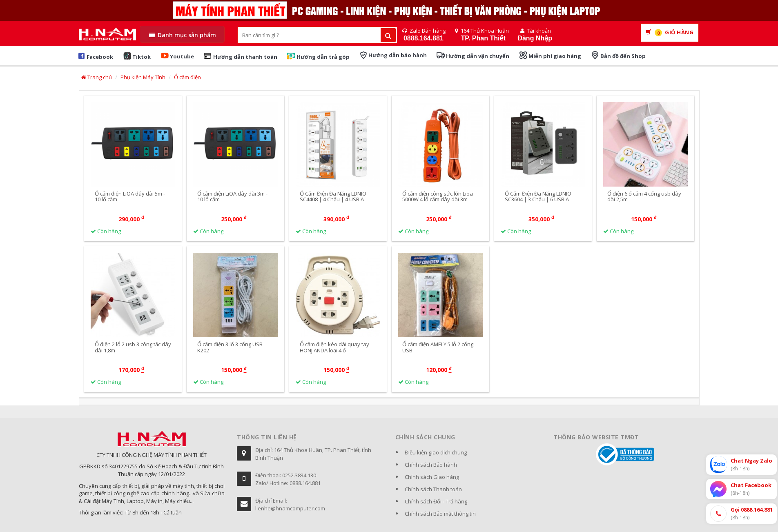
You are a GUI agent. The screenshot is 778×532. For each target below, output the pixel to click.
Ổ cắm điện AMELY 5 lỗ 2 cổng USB (438, 347)
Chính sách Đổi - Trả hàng (436, 501)
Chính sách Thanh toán (433, 489)
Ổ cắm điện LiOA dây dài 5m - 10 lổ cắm (130, 196)
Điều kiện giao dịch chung (436, 452)
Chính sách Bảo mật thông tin (440, 514)
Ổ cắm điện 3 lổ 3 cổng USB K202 (230, 347)
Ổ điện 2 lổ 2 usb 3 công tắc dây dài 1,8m (133, 347)
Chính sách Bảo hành (431, 465)
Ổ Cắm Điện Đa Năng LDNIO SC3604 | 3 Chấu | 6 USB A (538, 196)
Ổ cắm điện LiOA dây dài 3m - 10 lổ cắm (232, 196)
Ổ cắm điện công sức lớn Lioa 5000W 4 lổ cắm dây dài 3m (438, 196)
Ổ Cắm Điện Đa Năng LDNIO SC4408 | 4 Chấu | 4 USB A (333, 196)
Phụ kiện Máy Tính (143, 77)
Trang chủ (97, 77)
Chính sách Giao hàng (432, 477)
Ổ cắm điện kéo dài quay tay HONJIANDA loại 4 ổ (334, 347)
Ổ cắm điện (187, 77)
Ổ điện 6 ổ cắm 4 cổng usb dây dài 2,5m (644, 196)
